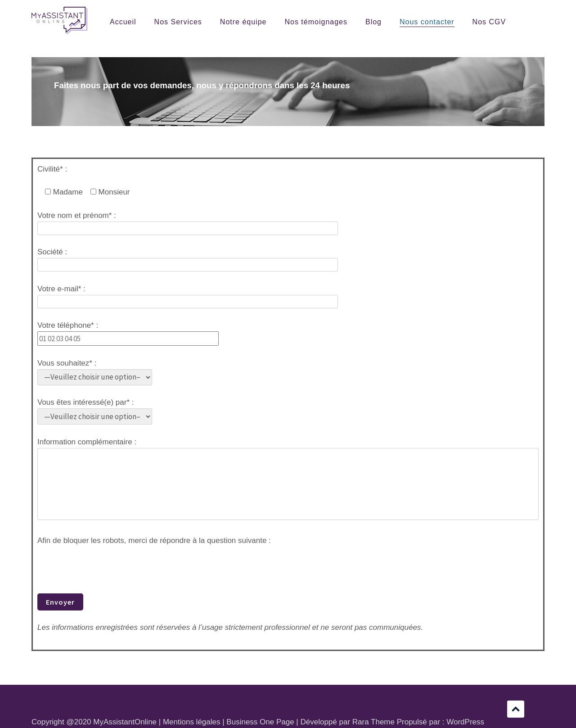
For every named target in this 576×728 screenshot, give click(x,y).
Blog (373, 22)
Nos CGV (489, 22)
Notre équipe (243, 22)
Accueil (123, 22)
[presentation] (106, 564)
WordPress (465, 722)
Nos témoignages (316, 22)
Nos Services (178, 22)
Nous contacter (427, 22)
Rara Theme (373, 722)
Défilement (516, 709)
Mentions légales (192, 722)
